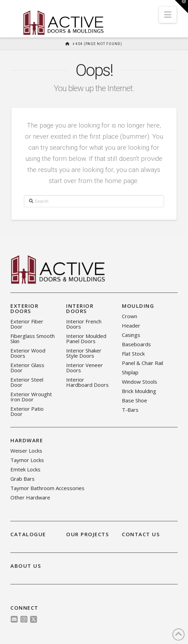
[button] (168, 15)
